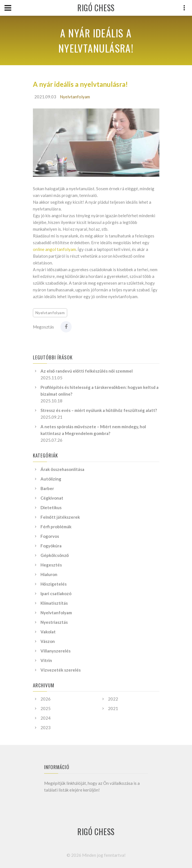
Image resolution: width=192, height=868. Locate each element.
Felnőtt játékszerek (60, 517)
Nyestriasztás (54, 622)
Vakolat (48, 632)
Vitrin (46, 660)
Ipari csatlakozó (56, 593)
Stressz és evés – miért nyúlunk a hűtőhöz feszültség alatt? (99, 410)
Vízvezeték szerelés (61, 670)
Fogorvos (50, 536)
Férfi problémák (56, 527)
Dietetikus (51, 507)
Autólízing (51, 479)
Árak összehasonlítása (62, 469)
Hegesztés (51, 565)
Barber (47, 488)
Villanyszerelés (56, 651)
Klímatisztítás (54, 603)
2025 (46, 708)
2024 (46, 718)
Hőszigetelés (54, 584)
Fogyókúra (51, 546)
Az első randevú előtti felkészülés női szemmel (87, 371)
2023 (46, 728)
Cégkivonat (52, 498)
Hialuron (49, 574)
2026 (46, 699)
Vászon (48, 641)
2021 (113, 708)
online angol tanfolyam (54, 249)
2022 (113, 699)
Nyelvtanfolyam (75, 97)
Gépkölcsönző (55, 555)
